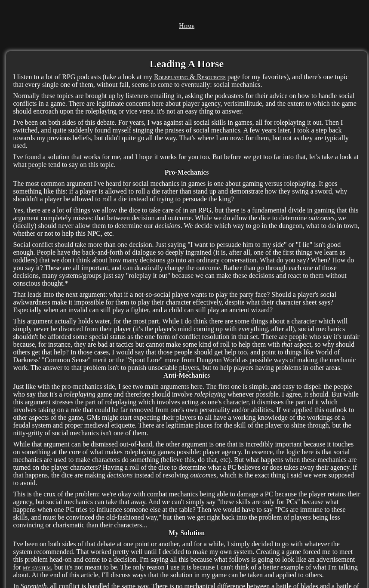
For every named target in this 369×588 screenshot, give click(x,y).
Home (187, 26)
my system (37, 567)
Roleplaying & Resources (190, 77)
